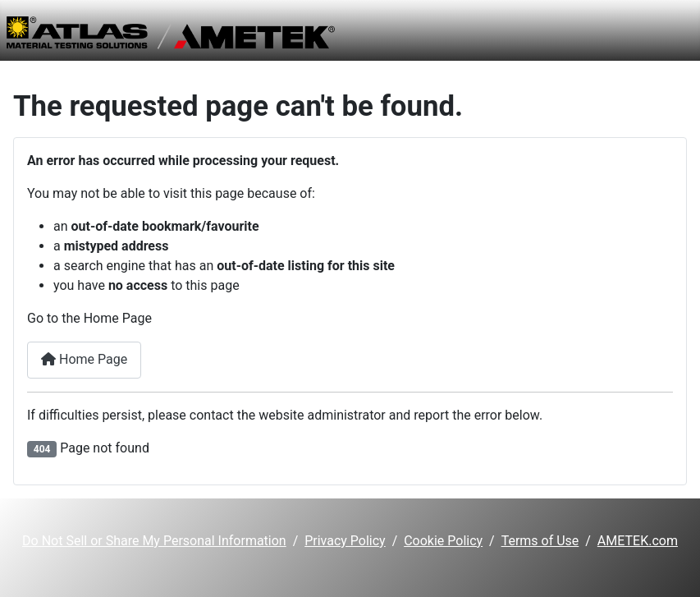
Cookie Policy (443, 541)
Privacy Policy (345, 541)
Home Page (84, 359)
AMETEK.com (638, 541)
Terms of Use (540, 541)
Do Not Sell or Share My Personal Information (154, 541)
